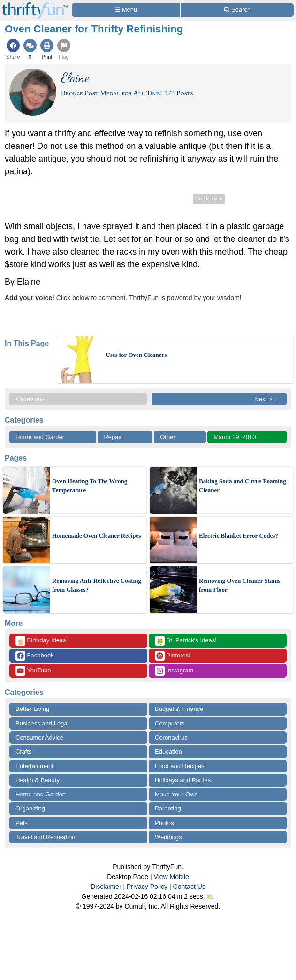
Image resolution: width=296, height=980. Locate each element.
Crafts (24, 752)
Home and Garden (41, 437)
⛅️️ (210, 896)
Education (168, 752)
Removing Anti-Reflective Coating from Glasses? (97, 585)
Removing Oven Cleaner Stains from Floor (239, 585)
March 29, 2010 (235, 437)
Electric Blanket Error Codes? (239, 536)
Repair (113, 437)
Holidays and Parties (183, 780)
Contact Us (189, 887)
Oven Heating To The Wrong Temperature (90, 486)
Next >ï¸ (267, 399)
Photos (164, 823)
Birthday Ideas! (42, 641)
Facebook (35, 656)
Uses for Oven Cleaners (136, 355)
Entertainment (34, 766)
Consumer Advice (39, 737)
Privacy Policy (147, 887)
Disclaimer (106, 887)
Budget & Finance (179, 709)
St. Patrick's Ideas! (186, 641)
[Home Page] (35, 5)
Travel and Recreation (45, 837)
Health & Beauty (38, 780)
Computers (170, 723)
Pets (22, 823)
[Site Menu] (126, 10)
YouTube (33, 671)
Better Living (32, 709)
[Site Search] (237, 10)
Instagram (174, 671)
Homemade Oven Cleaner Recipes (96, 536)
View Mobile (171, 877)
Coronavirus (171, 737)
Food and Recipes (180, 766)
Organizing (30, 808)
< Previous (30, 399)
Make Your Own (176, 794)
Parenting (168, 808)
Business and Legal (42, 723)
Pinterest (173, 656)
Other (168, 437)
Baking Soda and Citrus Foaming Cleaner (243, 486)
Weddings (168, 837)
